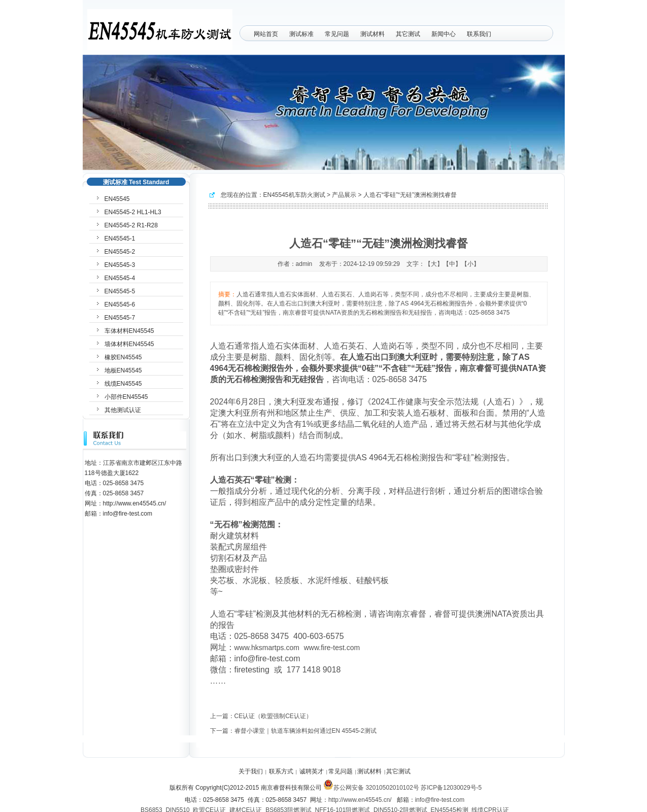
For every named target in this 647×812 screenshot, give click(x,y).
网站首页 (266, 34)
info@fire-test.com (440, 800)
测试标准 (301, 34)
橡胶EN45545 (123, 357)
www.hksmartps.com (267, 648)
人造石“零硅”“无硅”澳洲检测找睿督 (410, 195)
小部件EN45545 (126, 397)
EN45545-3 (120, 265)
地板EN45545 (123, 370)
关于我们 (251, 771)
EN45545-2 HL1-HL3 (133, 212)
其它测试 (408, 34)
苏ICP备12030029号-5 (451, 788)
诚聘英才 (312, 771)
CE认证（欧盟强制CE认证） (273, 716)
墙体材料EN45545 (129, 344)
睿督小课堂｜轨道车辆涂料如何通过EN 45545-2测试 (305, 731)
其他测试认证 (123, 410)
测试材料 (372, 34)
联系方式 (281, 771)
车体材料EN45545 (129, 331)
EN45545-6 (120, 304)
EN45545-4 (120, 278)
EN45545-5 (120, 291)
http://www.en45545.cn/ (360, 800)
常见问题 (337, 34)
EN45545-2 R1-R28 (131, 225)
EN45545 (117, 199)
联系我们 (479, 34)
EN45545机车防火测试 (294, 195)
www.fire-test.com (332, 648)
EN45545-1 (120, 239)
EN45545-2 (120, 252)
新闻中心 (444, 34)
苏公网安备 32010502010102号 (371, 788)
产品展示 (344, 195)
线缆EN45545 (123, 384)
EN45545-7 (120, 318)
